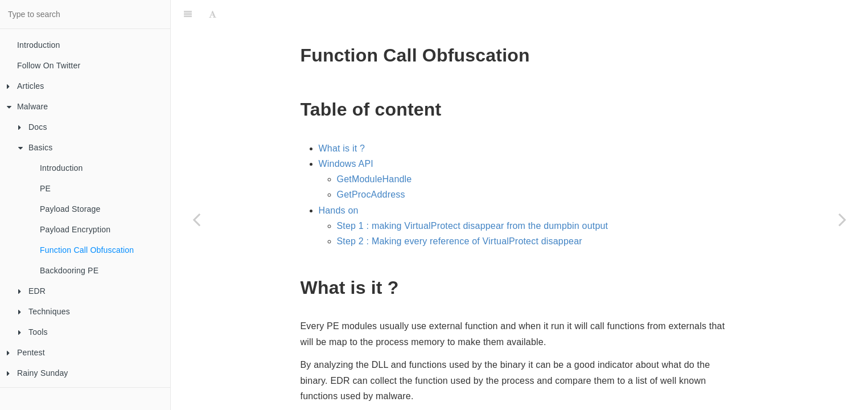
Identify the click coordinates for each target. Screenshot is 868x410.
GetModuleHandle (375, 151)
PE (45, 188)
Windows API (346, 135)
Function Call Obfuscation (87, 250)
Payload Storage (70, 209)
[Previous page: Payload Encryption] (196, 219)
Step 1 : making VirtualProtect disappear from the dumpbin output (473, 197)
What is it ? (342, 120)
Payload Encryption (75, 229)
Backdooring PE (69, 270)
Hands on (339, 182)
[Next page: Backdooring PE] (842, 219)
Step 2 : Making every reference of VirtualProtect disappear (460, 213)
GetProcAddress (371, 166)
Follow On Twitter (49, 65)
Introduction (39, 45)
